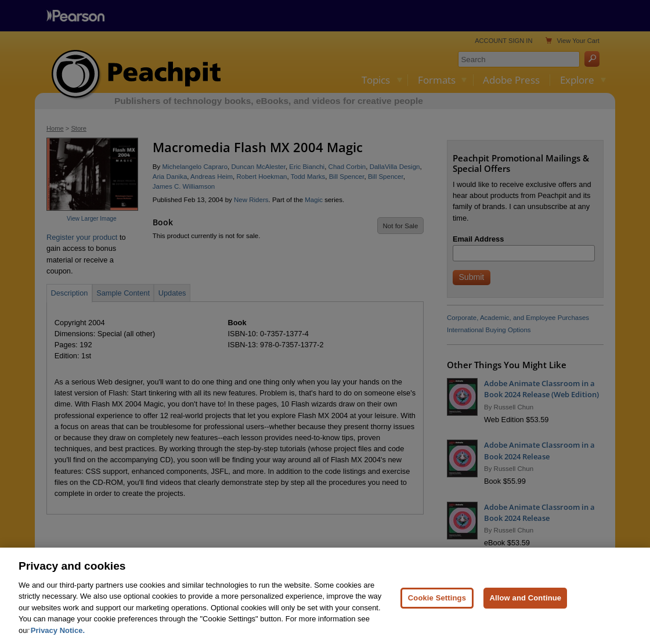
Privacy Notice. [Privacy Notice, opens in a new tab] (58, 636)
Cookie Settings (437, 603)
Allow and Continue (525, 603)
